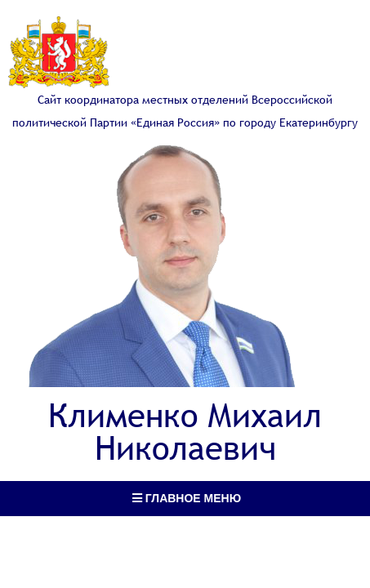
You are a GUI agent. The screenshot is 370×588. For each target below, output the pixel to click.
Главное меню (187, 498)
